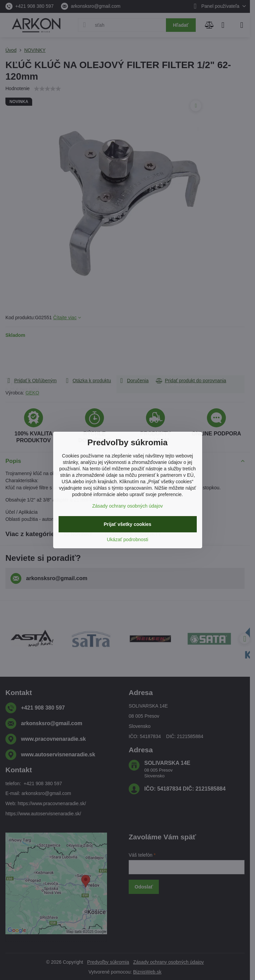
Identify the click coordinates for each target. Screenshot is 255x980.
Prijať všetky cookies (127, 524)
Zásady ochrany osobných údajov (127, 506)
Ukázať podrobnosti (128, 539)
